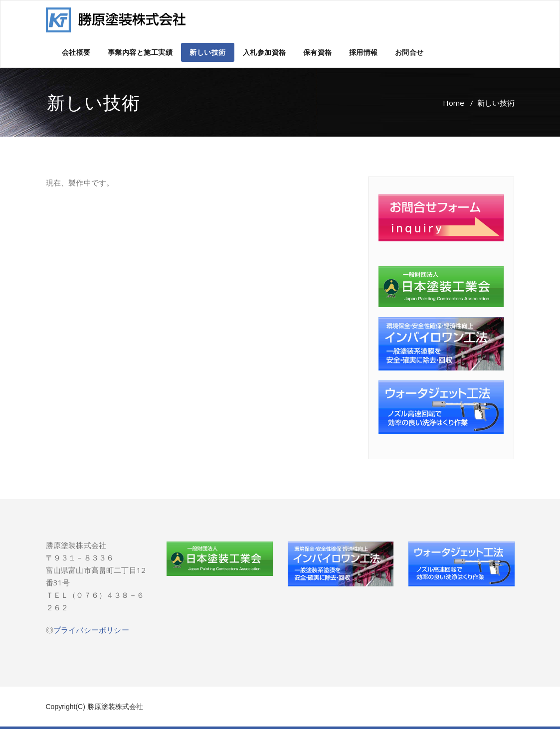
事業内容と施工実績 (140, 52)
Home (454, 103)
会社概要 (76, 52)
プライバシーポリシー (91, 630)
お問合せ (409, 52)
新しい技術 (208, 52)
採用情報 (364, 52)
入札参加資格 (265, 52)
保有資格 (318, 52)
